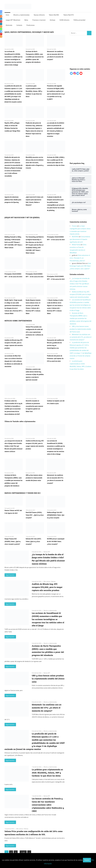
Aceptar (87, 860)
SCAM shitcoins (64, 20)
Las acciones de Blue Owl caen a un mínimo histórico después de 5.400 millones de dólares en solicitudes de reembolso (13, 361)
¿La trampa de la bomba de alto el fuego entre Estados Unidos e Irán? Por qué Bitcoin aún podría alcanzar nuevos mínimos (14, 446)
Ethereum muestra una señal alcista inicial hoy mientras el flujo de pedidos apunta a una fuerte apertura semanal (35, 374)
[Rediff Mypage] (1, 34)
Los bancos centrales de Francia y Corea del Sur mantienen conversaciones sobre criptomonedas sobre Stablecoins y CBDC (48, 805)
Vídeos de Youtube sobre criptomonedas (20, 421)
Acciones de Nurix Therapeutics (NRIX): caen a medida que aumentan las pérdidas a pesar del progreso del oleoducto (35, 57)
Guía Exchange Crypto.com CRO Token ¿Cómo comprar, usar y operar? (80, 266)
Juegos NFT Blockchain (13, 20)
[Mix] (1, 26)
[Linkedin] (1, 19)
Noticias (53, 581)
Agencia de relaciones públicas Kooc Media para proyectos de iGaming (13, 200)
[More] (1, 36)
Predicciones (31, 25)
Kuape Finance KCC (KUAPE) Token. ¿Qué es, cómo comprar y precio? (13, 541)
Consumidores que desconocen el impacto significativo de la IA (80, 239)
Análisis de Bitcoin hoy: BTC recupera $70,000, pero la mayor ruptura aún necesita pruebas (47, 587)
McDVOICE (75, 237)
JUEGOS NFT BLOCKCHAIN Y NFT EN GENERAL (22, 217)
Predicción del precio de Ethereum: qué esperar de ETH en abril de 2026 (55, 358)
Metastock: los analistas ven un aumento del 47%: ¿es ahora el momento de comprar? (47, 708)
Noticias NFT (47, 552)
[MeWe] (1, 24)
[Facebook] (1, 11)
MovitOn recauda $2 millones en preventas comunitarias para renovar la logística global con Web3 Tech (34, 406)
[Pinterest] (1, 21)
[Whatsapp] (1, 29)
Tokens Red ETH (69, 15)
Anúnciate (9, 25)
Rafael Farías (76, 245)
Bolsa (26, 20)
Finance (74, 226)
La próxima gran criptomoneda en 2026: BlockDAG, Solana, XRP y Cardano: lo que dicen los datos (34, 91)
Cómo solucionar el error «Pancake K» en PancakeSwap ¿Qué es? (80, 258)
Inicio (7, 15)
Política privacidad (79, 20)
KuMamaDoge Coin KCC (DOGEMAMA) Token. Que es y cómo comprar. (56, 515)
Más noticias (47, 581)
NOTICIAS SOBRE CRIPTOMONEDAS (18, 321)
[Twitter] (1, 14)
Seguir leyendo (10, 575)
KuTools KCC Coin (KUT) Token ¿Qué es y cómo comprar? (33, 541)
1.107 (23, 852)
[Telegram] (1, 31)
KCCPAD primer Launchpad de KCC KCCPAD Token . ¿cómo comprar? (56, 541)
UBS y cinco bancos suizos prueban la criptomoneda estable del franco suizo (34, 478)
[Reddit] (1, 16)
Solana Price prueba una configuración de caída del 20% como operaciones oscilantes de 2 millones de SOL (34, 332)
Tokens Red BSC (54, 15)
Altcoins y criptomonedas (21, 15)
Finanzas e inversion (39, 20)
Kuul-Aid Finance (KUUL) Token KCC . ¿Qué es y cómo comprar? (35, 515)
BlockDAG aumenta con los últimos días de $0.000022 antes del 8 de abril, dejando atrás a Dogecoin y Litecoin (35, 163)
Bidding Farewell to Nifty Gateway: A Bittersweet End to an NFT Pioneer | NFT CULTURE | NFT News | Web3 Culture (13, 242)
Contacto (19, 25)
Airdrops (53, 20)
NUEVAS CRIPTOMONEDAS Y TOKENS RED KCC (23, 493)
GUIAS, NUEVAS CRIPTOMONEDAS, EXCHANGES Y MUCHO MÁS (29, 32)
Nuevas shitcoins (39, 15)
